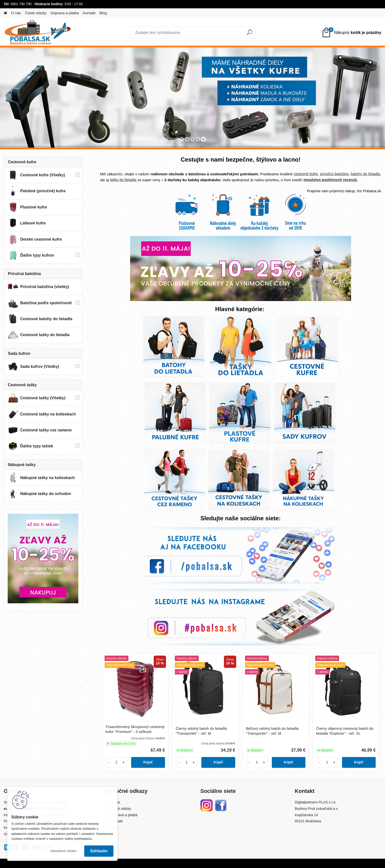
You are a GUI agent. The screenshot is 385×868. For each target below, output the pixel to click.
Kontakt (89, 13)
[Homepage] (5, 13)
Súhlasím (99, 851)
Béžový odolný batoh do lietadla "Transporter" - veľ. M (272, 731)
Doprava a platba (65, 13)
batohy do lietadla (365, 174)
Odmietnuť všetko (63, 851)
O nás (16, 13)
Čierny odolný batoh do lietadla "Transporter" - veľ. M (201, 731)
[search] (250, 34)
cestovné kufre (306, 174)
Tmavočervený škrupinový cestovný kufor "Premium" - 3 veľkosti (135, 729)
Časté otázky (36, 13)
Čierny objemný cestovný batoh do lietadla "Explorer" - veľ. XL (345, 731)
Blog (103, 13)
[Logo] (37, 33)
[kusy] (116, 762)
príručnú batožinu (334, 174)
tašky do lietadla (123, 180)
